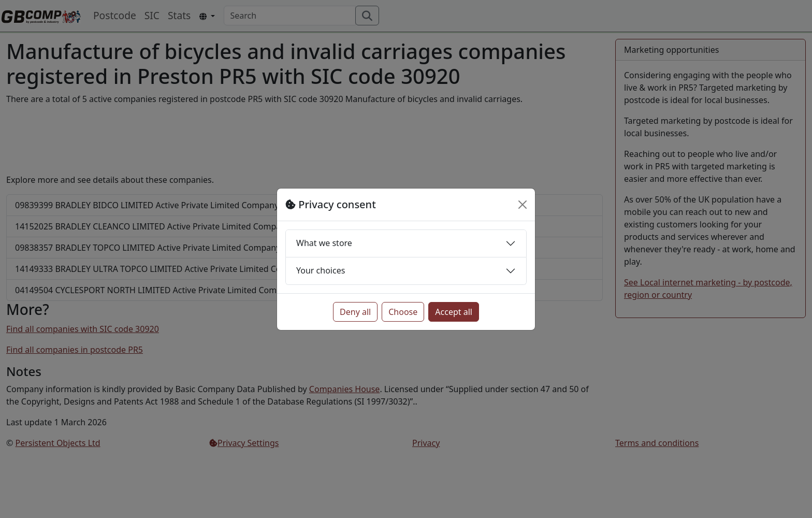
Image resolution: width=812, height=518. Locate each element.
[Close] (523, 205)
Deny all (355, 312)
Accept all (454, 312)
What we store (324, 243)
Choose (403, 312)
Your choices (321, 270)
